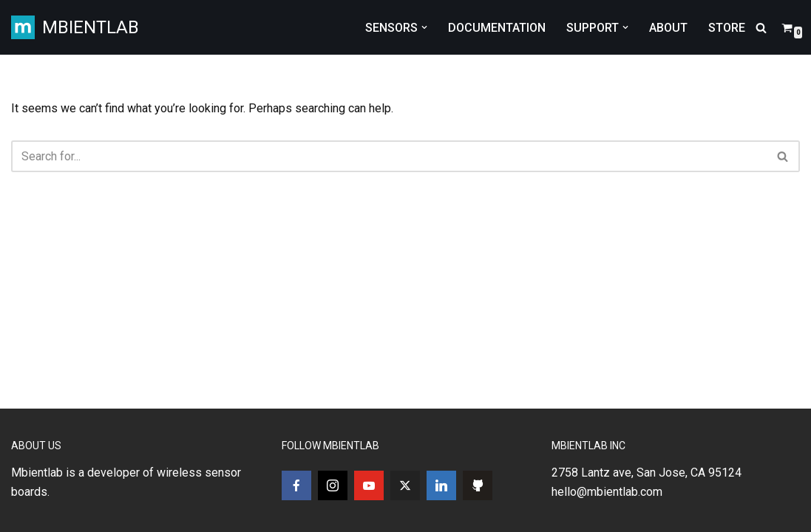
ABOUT (668, 28)
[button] (424, 27)
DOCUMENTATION (497, 28)
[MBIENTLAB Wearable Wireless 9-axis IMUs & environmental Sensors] (75, 27)
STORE (727, 28)
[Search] (761, 28)
